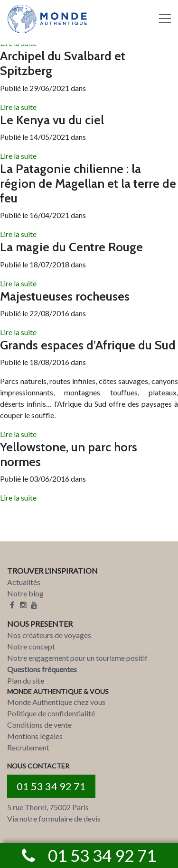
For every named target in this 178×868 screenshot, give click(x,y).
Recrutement (28, 747)
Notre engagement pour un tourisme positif (77, 658)
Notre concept (31, 646)
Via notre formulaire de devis (54, 818)
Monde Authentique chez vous (56, 702)
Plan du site (26, 681)
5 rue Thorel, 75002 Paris (48, 807)
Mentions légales (35, 736)
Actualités (24, 582)
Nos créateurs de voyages (49, 635)
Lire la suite (18, 107)
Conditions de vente (39, 725)
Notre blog (25, 593)
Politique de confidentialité (51, 713)
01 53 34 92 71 (51, 786)
